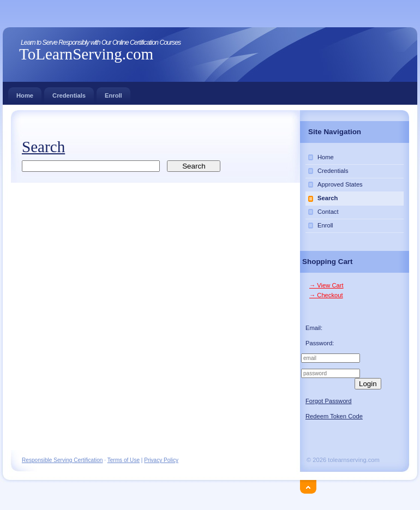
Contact (328, 212)
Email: (314, 328)
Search (328, 198)
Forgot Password (329, 401)
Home (25, 93)
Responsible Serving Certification (62, 460)
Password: (320, 343)
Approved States (340, 184)
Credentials (69, 93)
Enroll (113, 93)
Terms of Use (124, 460)
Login (368, 384)
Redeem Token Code (334, 416)
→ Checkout (326, 295)
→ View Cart (326, 285)
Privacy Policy (161, 460)
